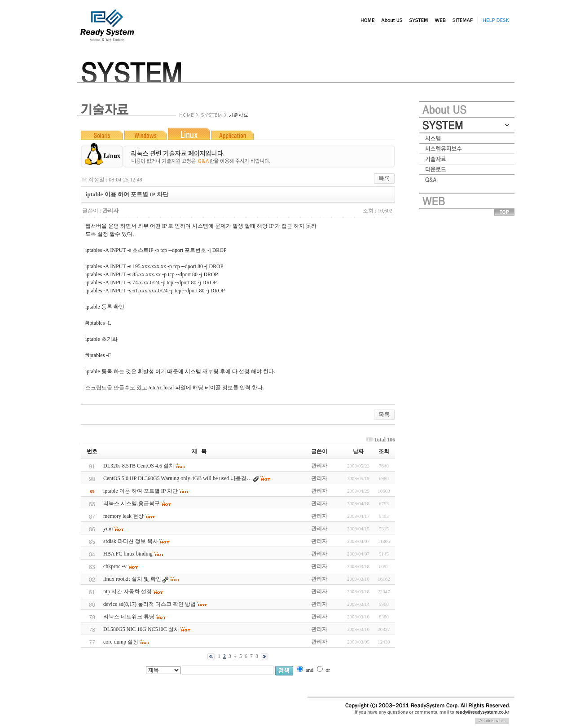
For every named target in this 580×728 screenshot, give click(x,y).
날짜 (358, 451)
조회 (384, 451)
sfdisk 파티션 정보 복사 (131, 541)
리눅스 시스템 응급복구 (132, 503)
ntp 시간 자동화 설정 (127, 591)
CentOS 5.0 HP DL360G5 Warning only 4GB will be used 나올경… (178, 478)
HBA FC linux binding (128, 554)
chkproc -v (115, 566)
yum (108, 529)
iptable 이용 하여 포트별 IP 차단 (141, 491)
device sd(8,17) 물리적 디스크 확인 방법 (149, 604)
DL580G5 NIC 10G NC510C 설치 (141, 629)
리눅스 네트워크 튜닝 (129, 617)
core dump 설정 (121, 642)
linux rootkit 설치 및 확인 (132, 579)
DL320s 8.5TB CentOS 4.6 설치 (139, 466)
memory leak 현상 (123, 516)
